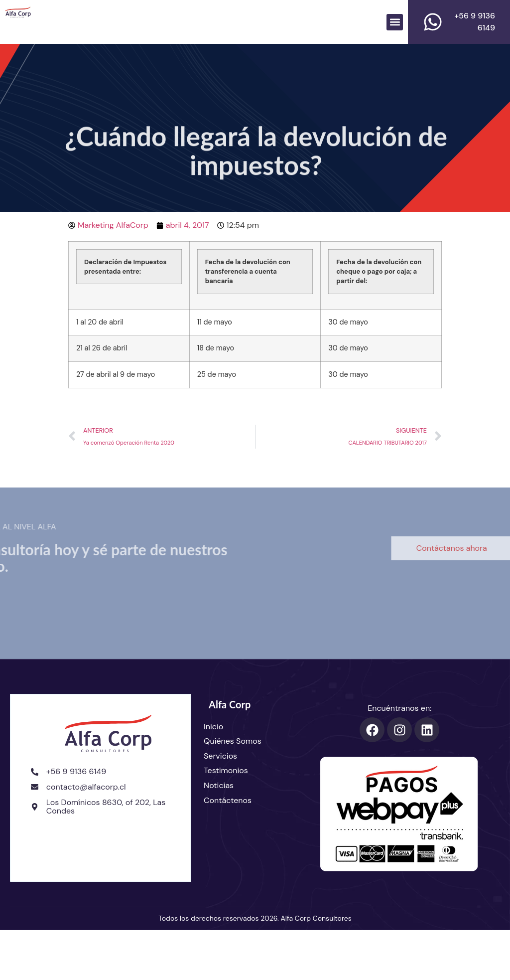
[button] (395, 22)
